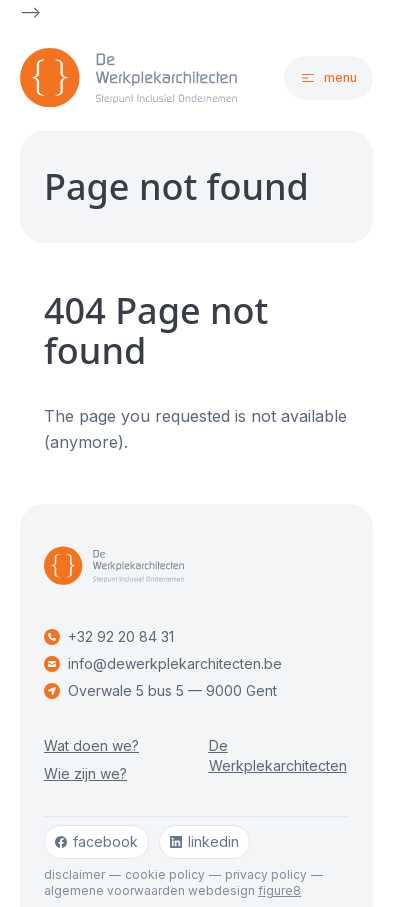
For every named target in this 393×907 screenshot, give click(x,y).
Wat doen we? (91, 745)
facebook (96, 841)
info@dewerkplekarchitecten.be (163, 663)
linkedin (204, 841)
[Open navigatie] (328, 78)
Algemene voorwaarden (114, 890)
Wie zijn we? (85, 773)
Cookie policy (165, 874)
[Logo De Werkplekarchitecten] (108, 77)
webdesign (244, 890)
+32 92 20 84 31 (109, 636)
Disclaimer (74, 874)
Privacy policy (266, 874)
